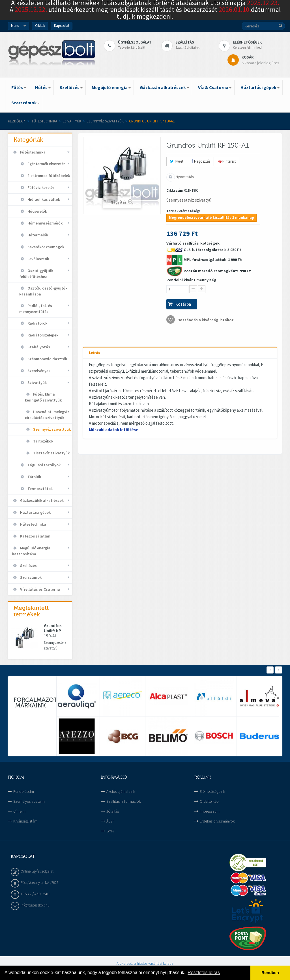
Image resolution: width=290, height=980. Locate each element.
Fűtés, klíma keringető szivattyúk (43, 397)
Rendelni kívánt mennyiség (191, 280)
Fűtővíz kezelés (41, 187)
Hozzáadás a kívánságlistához (205, 320)
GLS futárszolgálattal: (205, 250)
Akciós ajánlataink (121, 791)
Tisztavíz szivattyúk (51, 453)
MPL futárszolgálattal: (205, 260)
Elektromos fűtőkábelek (48, 176)
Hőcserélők (37, 211)
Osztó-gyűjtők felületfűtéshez (36, 274)
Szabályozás (38, 347)
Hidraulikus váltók (43, 199)
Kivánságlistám (25, 821)
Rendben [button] (270, 973)
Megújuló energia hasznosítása (31, 551)
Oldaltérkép (209, 801)
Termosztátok (40, 489)
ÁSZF (110, 821)
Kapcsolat (62, 26)
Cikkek (40, 26)
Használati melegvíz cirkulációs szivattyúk (47, 415)
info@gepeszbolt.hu (35, 905)
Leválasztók (38, 259)
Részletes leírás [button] (204, 973)
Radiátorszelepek (42, 335)
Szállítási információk (123, 801)
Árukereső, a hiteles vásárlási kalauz (145, 963)
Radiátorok (37, 323)
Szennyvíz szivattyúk (105, 121)
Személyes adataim (29, 801)
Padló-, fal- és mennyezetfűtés (36, 309)
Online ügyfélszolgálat (37, 871)
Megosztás (201, 161)
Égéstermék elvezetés (46, 164)
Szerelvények (38, 371)
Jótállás (113, 811)
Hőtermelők (37, 235)
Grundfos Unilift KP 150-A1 (53, 631)
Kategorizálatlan (35, 536)
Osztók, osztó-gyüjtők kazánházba (43, 291)
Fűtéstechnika (45, 121)
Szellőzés (28, 565)
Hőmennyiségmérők (45, 223)
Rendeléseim (24, 791)
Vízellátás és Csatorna (40, 589)
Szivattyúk (72, 121)
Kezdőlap (16, 121)
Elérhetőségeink (212, 791)
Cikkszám (175, 190)
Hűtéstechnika (33, 524)
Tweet (177, 161)
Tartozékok (43, 441)
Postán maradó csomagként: (211, 271)
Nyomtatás (184, 177)
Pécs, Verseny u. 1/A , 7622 (39, 883)
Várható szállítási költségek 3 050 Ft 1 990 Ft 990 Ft (209, 282)
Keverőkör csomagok (45, 247)
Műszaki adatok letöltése (114, 430)
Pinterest (227, 161)
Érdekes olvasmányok (217, 821)
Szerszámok (30, 577)
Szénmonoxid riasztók (47, 359)
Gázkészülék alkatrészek (41, 500)
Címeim (19, 811)
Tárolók (34, 477)
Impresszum (210, 811)
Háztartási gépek (35, 512)
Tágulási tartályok (44, 465)
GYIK (110, 831)
